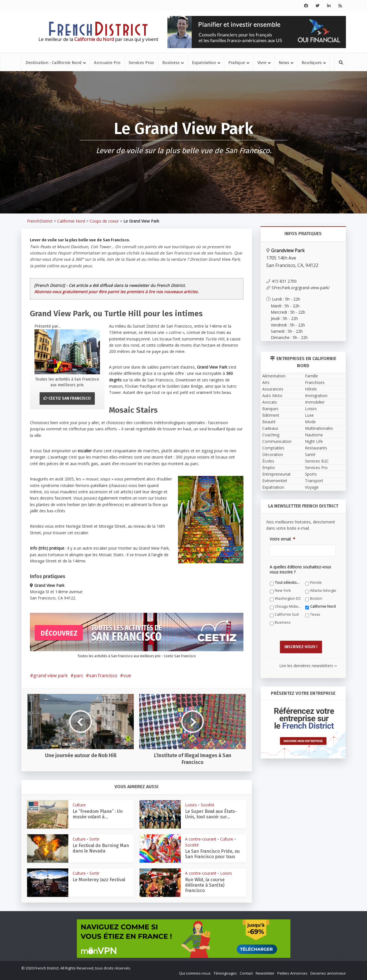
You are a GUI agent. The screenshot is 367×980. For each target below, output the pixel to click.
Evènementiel (275, 481)
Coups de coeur (104, 221)
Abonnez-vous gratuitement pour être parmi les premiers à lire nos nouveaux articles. (116, 292)
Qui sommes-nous (195, 973)
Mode (310, 422)
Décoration (273, 454)
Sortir (94, 839)
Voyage (312, 487)
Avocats (270, 402)
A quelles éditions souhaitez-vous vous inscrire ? (300, 570)
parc (78, 675)
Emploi (268, 468)
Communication (277, 441)
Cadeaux (270, 428)
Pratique (237, 63)
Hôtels (311, 389)
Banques (270, 409)
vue (127, 675)
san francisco (103, 675)
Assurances (273, 389)
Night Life (314, 441)
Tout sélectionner (288, 583)
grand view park (51, 675)
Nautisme (314, 435)
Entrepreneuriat (276, 474)
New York (283, 590)
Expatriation (204, 63)
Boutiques (312, 63)
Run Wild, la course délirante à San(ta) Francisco (205, 885)
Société (208, 805)
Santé (310, 454)
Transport (314, 481)
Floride (316, 583)
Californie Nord (71, 221)
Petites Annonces (292, 973)
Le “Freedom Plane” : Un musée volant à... (98, 814)
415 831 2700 (281, 281)
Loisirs (191, 805)
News (284, 63)
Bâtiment (271, 415)
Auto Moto (272, 396)
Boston (316, 598)
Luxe (309, 415)
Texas (315, 614)
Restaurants (316, 448)
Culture (79, 805)
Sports (311, 474)
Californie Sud (287, 614)
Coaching (271, 435)
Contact (246, 973)
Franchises (315, 382)
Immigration (316, 396)
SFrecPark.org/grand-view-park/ (298, 288)
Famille (311, 376)
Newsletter (265, 973)
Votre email (282, 539)
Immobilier (315, 402)
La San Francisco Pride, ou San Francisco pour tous (212, 854)
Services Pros (141, 63)
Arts (266, 382)
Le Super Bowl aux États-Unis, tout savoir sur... (211, 814)
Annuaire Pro (107, 63)
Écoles (268, 461)
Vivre (262, 63)
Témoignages (225, 973)
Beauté (269, 422)
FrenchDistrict (40, 221)
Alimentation (274, 376)
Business (171, 63)
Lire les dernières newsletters (308, 666)
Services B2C (317, 461)
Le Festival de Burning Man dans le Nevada (101, 848)
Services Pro (316, 468)
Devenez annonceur (328, 973)
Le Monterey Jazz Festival (99, 880)
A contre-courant (201, 839)
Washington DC (288, 598)
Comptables (273, 448)
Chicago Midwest (288, 606)
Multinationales (319, 428)
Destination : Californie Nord (54, 63)
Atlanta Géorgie (323, 590)
